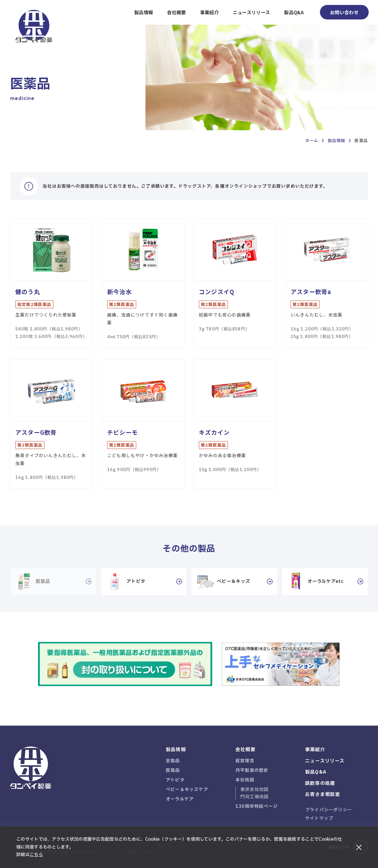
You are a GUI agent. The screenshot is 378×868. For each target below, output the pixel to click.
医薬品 (173, 771)
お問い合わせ (344, 12)
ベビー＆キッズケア (187, 790)
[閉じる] (359, 847)
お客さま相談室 (323, 794)
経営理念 (245, 761)
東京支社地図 (254, 790)
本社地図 (245, 780)
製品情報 (144, 12)
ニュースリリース (252, 12)
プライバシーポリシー (329, 810)
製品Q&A (294, 12)
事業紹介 (209, 12)
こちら (36, 855)
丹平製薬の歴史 (252, 771)
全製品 (173, 761)
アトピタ (175, 780)
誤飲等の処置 (320, 783)
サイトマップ (319, 818)
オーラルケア (180, 799)
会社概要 (176, 12)
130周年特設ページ (257, 807)
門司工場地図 (254, 797)
